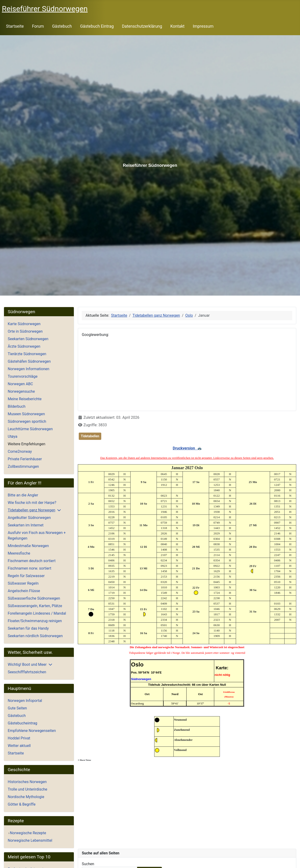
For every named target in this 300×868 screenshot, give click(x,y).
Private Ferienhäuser (25, 459)
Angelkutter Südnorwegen (29, 518)
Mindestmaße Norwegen (28, 546)
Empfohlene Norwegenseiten (32, 731)
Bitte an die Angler (23, 495)
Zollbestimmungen (23, 466)
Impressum (203, 26)
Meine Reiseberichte (25, 399)
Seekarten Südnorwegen (28, 339)
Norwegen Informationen (28, 369)
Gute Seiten (17, 708)
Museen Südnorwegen (26, 414)
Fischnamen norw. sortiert (30, 568)
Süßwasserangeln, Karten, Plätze (35, 606)
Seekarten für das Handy (28, 628)
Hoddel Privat (19, 738)
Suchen (88, 864)
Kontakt (178, 26)
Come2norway (20, 451)
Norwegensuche (21, 391)
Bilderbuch (17, 406)
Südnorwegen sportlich (27, 421)
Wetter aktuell (19, 746)
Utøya (13, 436)
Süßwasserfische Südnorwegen (34, 598)
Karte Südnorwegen (24, 324)
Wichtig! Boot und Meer (27, 664)
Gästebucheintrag (22, 723)
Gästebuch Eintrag (97, 26)
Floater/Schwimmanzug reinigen (35, 621)
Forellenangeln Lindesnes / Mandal (37, 613)
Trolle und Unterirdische (28, 789)
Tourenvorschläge (23, 376)
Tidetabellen (90, 436)
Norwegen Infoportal (25, 701)
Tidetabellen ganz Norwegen (32, 510)
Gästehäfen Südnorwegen (29, 361)
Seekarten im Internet (26, 525)
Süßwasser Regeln (23, 583)
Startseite (15, 26)
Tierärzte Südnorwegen (27, 354)
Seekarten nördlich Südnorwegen (35, 636)
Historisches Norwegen (27, 782)
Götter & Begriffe (22, 804)
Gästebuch (62, 26)
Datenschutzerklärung (142, 26)
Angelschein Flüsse (24, 591)
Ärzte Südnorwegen (24, 346)
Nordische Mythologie (26, 797)
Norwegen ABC (20, 384)
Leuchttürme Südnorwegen (30, 429)
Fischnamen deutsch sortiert (32, 561)
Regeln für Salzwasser (26, 576)
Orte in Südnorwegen (25, 331)
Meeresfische (19, 553)
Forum (38, 26)
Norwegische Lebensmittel (30, 840)
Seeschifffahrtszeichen (27, 672)
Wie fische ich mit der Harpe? (32, 503)
